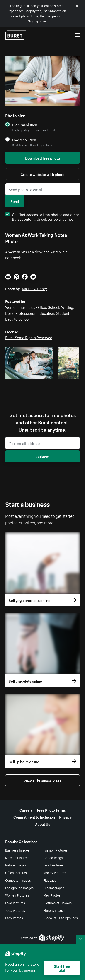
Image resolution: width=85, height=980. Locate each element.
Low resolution (24, 140)
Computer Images (18, 880)
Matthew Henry (34, 288)
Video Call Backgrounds (61, 918)
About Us (43, 824)
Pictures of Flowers (58, 903)
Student (63, 313)
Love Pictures (15, 903)
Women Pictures (17, 895)
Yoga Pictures (15, 910)
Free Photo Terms (51, 810)
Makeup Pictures (17, 857)
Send (15, 201)
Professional (25, 313)
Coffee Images (54, 857)
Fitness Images (54, 910)
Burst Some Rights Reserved (29, 337)
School (54, 307)
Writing (67, 307)
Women (11, 307)
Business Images (17, 850)
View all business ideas (42, 780)
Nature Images (16, 865)
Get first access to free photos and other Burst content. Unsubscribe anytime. (42, 216)
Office (41, 307)
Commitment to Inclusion (34, 817)
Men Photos (52, 895)
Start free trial (62, 968)
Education (46, 313)
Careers (26, 810)
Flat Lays (50, 880)
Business (27, 307)
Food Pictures (53, 865)
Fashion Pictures (56, 850)
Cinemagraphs (54, 888)
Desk (9, 313)
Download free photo (42, 158)
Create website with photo (42, 174)
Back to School (17, 319)
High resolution (25, 125)
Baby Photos (14, 918)
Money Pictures (55, 872)
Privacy (66, 817)
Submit (42, 456)
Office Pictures (16, 872)
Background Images (19, 888)
